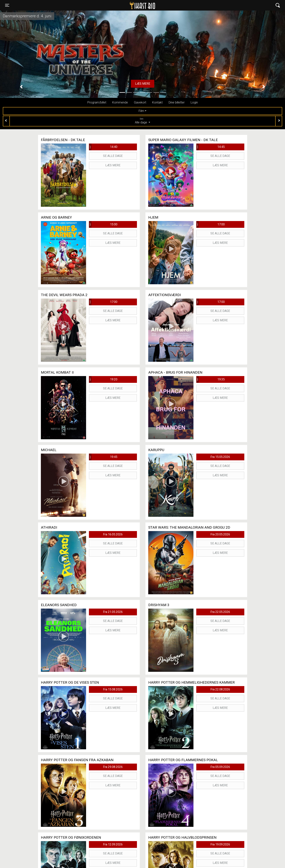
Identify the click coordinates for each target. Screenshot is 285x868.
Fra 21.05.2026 (113, 612)
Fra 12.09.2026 (113, 844)
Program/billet (97, 102)
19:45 (103, 457)
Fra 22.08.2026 (220, 689)
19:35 (211, 379)
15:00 (103, 224)
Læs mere (143, 84)
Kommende (120, 102)
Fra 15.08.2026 (113, 689)
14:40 (103, 147)
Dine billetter (177, 102)
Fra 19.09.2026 (220, 844)
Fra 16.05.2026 (113, 534)
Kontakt (157, 102)
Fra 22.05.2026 (220, 612)
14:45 (211, 147)
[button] (21, 87)
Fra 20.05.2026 (220, 534)
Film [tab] (141, 111)
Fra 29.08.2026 (113, 767)
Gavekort (140, 102)
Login (194, 102)
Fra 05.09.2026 (220, 767)
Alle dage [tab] (142, 121)
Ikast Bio (123, 5)
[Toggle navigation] (7, 5)
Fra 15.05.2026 (220, 457)
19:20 (103, 379)
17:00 (211, 224)
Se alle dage (113, 156)
